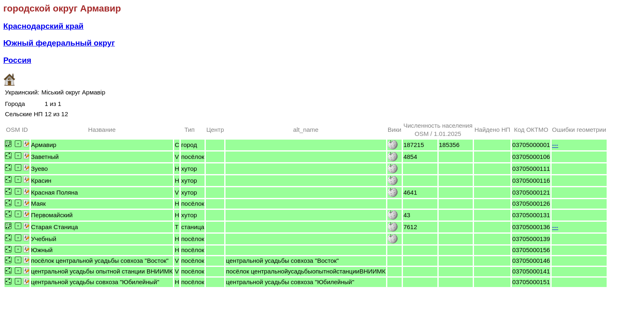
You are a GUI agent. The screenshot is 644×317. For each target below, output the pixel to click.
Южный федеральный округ (59, 43)
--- (555, 145)
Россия (17, 60)
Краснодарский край (43, 26)
